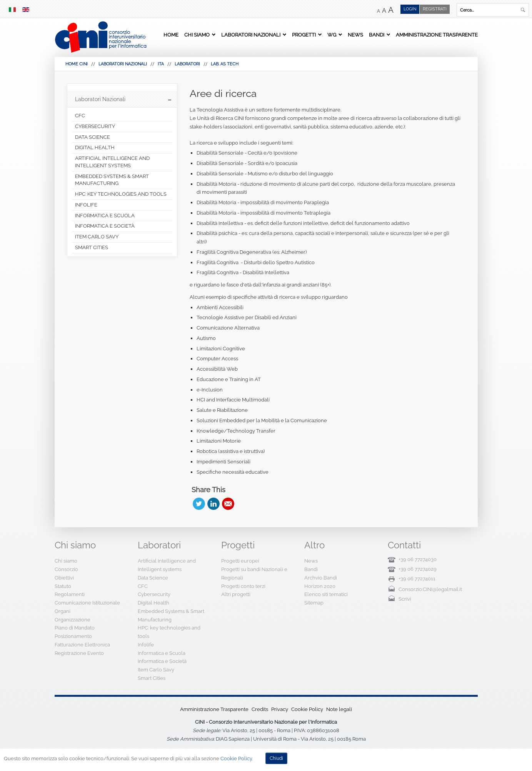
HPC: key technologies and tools (169, 632)
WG (332, 35)
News (355, 35)
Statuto (63, 586)
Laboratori (187, 64)
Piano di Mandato (75, 628)
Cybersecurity (154, 594)
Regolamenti (70, 594)
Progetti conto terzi (243, 586)
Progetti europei (240, 561)
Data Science (153, 578)
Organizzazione (73, 620)
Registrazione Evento (79, 653)
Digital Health (153, 603)
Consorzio (66, 569)
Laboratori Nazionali (251, 35)
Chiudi (276, 758)
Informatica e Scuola (162, 653)
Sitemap (314, 603)
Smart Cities (152, 678)
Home (171, 35)
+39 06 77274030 (418, 559)
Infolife (146, 645)
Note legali (339, 709)
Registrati (435, 9)
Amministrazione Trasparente (437, 35)
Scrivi (405, 599)
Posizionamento (73, 636)
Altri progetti (236, 594)
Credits (260, 709)
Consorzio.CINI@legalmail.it (430, 589)
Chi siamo (197, 35)
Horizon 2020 (320, 586)
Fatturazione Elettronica (82, 645)
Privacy (280, 709)
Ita (161, 64)
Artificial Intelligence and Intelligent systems (167, 565)
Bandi (377, 35)
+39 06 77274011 (417, 579)
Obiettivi (64, 578)
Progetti (304, 35)
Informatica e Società (162, 661)
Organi (63, 611)
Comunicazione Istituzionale (87, 603)
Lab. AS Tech (225, 64)
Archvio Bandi (321, 578)
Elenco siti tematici (326, 594)
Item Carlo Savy (156, 670)
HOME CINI (77, 64)
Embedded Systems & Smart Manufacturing (171, 615)
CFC (143, 586)
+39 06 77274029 (418, 569)
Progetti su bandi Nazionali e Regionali (254, 574)
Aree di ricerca (223, 93)
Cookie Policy (307, 709)
